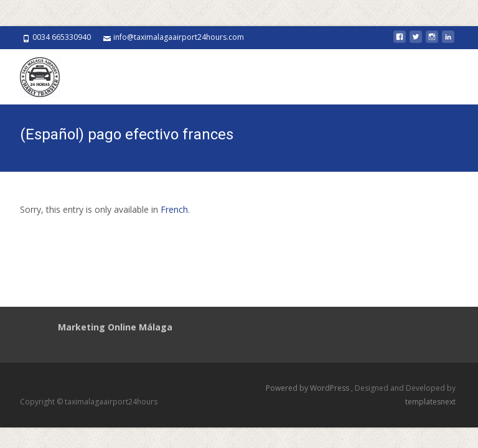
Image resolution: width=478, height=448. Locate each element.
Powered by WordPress (308, 388)
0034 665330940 (62, 37)
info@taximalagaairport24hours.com (179, 37)
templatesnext (430, 402)
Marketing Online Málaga (115, 327)
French (174, 209)
